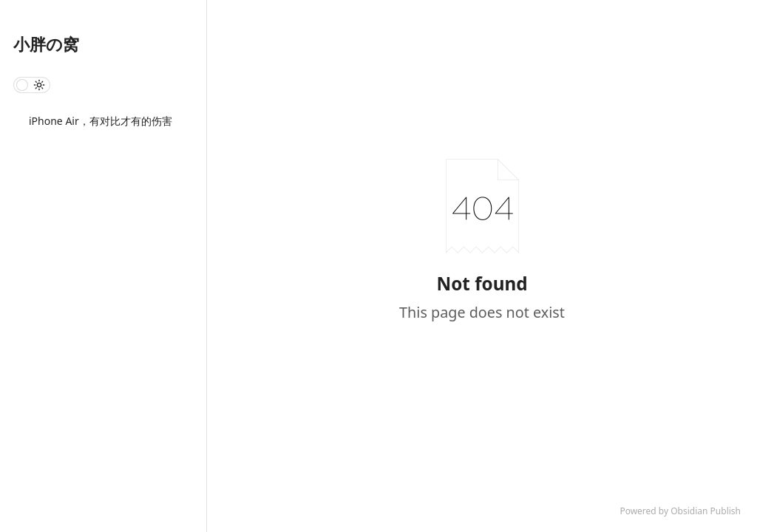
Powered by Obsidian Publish (680, 511)
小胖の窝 (46, 44)
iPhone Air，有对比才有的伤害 (101, 121)
